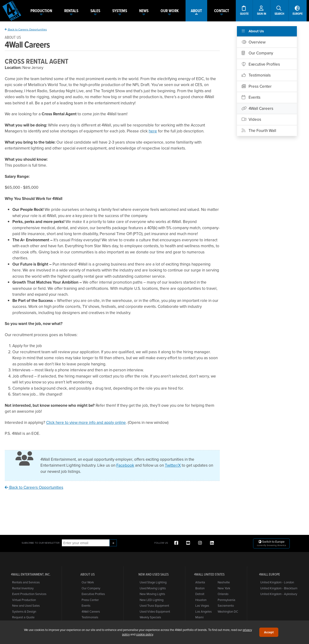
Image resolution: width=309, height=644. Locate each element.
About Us (253, 31)
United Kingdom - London (277, 582)
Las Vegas (202, 605)
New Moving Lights (152, 594)
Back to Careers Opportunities (26, 29)
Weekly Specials (150, 617)
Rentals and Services (26, 582)
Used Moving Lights (153, 588)
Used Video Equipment (155, 611)
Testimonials (256, 75)
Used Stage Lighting (153, 582)
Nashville (224, 582)
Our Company (257, 53)
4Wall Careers (257, 108)
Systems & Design (24, 611)
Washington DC (228, 611)
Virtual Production (24, 600)
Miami (199, 617)
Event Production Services (29, 594)
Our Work (88, 582)
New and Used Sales (26, 605)
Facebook (125, 465)
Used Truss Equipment (154, 605)
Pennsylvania (226, 600)
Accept (269, 632)
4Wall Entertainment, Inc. (31, 574)
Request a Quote (23, 617)
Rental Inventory (23, 588)
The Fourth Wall (259, 131)
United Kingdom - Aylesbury (279, 594)
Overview (254, 42)
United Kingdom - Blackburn (279, 588)
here (153, 131)
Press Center (257, 86)
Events (251, 97)
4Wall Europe (270, 574)
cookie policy (145, 634)
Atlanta (200, 582)
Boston (200, 588)
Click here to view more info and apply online (86, 422)
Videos (251, 119)
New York (224, 588)
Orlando (223, 594)
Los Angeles (204, 611)
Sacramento (226, 605)
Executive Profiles (261, 64)
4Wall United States (209, 574)
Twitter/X (173, 465)
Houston (201, 600)
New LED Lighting (152, 600)
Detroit (200, 594)
